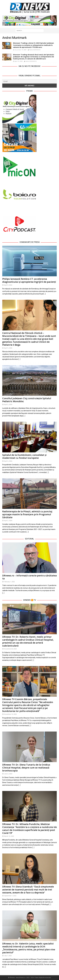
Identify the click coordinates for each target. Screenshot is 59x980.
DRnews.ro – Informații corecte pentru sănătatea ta (29, 577)
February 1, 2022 (9, 582)
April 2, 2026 (8, 404)
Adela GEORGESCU (35, 50)
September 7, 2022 (10, 896)
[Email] (29, 81)
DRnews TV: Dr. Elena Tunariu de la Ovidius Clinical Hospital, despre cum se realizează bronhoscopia (26, 768)
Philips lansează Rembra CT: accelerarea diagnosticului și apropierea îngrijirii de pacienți (29, 280)
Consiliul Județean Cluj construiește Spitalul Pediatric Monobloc (27, 400)
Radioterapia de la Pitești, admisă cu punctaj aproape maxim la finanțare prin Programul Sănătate (27, 514)
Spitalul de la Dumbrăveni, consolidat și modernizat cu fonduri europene (24, 456)
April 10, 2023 (19, 61)
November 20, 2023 (10, 649)
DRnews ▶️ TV (30, 600)
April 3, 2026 (8, 285)
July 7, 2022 (8, 956)
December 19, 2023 (21, 50)
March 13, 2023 (9, 836)
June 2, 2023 (8, 774)
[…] (45, 294)
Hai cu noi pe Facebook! (29, 66)
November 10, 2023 (10, 714)
